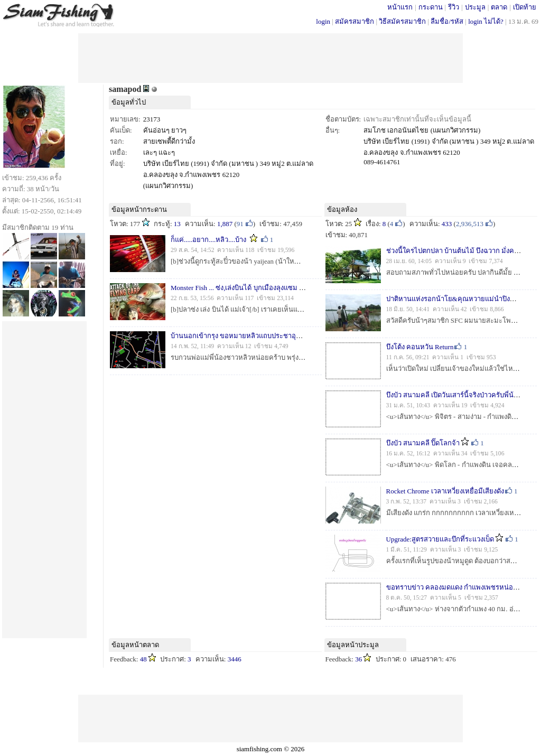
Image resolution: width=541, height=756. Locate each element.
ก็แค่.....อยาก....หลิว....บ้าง (208, 240)
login (323, 21)
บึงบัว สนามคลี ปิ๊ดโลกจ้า (423, 443)
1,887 (225, 224)
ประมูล (475, 7)
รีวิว (454, 7)
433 (447, 224)
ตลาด (499, 7)
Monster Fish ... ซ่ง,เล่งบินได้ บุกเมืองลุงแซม (234, 288)
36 (358, 659)
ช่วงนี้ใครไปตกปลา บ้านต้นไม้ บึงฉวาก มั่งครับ (454, 251)
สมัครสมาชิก (355, 21)
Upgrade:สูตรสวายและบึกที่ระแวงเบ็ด (440, 539)
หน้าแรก (400, 7)
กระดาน (431, 7)
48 (143, 659)
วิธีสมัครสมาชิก (402, 21)
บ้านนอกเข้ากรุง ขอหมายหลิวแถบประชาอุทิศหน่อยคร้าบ (255, 336)
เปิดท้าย (525, 7)
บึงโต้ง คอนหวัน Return (420, 347)
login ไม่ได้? (486, 21)
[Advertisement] (270, 57)
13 (177, 224)
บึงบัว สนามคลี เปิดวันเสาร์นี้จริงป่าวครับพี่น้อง (454, 395)
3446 (235, 659)
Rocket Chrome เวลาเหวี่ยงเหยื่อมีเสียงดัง (445, 491)
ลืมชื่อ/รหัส (447, 21)
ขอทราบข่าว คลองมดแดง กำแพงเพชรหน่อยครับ (458, 587)
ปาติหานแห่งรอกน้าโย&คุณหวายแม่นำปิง (448, 299)
